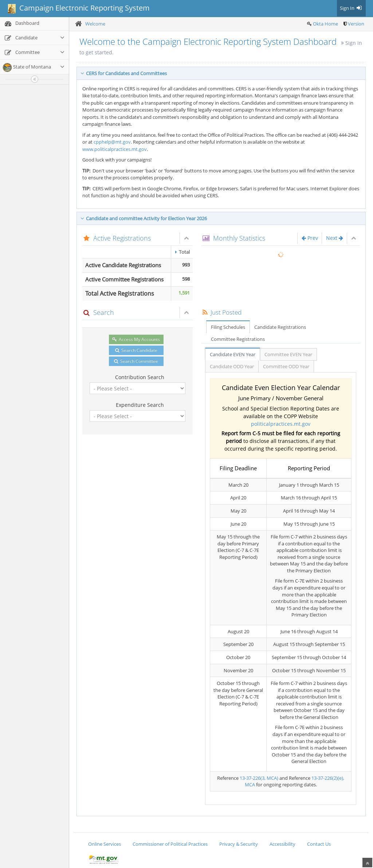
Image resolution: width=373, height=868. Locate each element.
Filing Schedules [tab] (228, 327)
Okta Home (325, 24)
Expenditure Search (140, 405)
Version (356, 24)
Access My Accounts (136, 339)
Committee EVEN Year (288, 354)
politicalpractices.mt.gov (281, 424)
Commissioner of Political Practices (170, 844)
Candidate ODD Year (232, 366)
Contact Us (319, 844)
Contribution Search (140, 377)
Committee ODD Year (286, 366)
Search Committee (136, 361)
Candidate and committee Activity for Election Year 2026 (144, 218)
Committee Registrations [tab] (238, 339)
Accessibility (282, 844)
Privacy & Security (239, 844)
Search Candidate (136, 350)
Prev (310, 238)
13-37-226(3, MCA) (259, 778)
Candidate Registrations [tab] (280, 327)
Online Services (105, 844)
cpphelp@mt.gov (112, 142)
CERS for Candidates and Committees (124, 73)
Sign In (351, 8)
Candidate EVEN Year (233, 354)
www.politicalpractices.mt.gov (115, 149)
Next (335, 238)
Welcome (95, 24)
